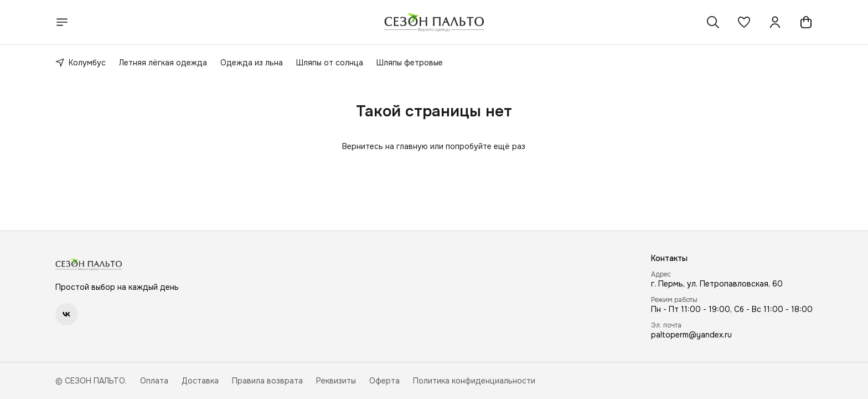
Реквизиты (336, 381)
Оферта (384, 381)
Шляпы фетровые (410, 63)
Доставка (200, 381)
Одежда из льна (252, 63)
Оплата (154, 381)
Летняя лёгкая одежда (163, 63)
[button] (744, 22)
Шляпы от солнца (330, 63)
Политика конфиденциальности (474, 381)
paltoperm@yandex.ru (691, 335)
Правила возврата (267, 381)
